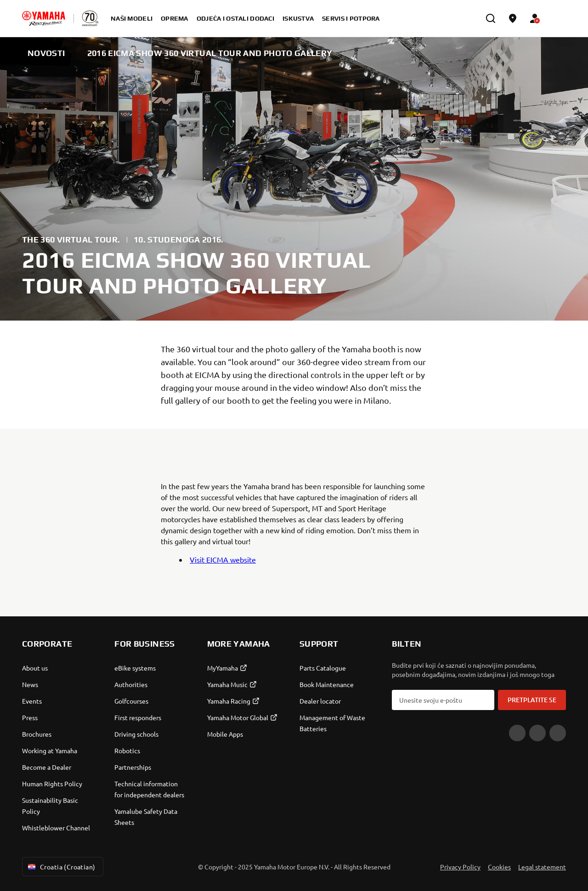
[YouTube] (517, 733)
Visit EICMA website (223, 559)
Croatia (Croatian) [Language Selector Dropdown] (61, 867)
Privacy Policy (460, 867)
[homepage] (44, 18)
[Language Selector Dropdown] (557, 18)
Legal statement (542, 867)
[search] (491, 18)
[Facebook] (537, 733)
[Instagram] (558, 733)
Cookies (499, 867)
